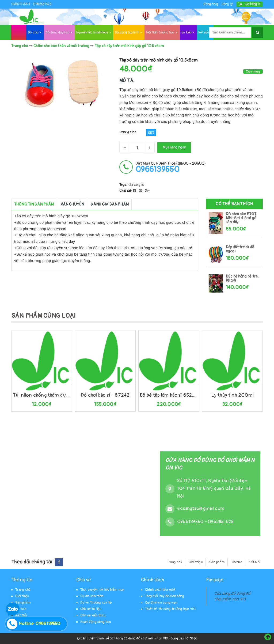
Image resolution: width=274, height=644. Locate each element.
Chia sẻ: (126, 191)
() (252, 4)
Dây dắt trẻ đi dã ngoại (240, 249)
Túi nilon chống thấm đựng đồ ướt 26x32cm (42, 395)
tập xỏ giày (136, 185)
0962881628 (42, 4)
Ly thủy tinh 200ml (232, 395)
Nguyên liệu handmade (94, 33)
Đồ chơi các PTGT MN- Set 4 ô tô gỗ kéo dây (241, 218)
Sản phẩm (217, 562)
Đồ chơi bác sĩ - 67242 (105, 395)
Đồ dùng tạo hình (129, 33)
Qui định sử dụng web (161, 603)
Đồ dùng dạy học (59, 33)
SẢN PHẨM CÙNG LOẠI (43, 316)
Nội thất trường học (162, 33)
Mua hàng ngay (174, 147)
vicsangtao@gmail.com (201, 509)
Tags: (124, 185)
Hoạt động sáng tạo (96, 622)
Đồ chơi (35, 33)
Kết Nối (254, 562)
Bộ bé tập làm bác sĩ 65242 (169, 395)
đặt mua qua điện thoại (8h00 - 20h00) (171, 167)
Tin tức (237, 562)
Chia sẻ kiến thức (93, 615)
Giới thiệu (196, 562)
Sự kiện (188, 33)
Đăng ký (227, 4)
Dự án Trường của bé (96, 603)
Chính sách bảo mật (160, 590)
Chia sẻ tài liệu (91, 609)
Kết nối (205, 33)
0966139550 (21, 4)
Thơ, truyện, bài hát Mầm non (102, 590)
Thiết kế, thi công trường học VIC (170, 609)
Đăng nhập (211, 4)
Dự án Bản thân (92, 596)
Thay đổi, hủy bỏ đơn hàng (165, 596)
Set (151, 133)
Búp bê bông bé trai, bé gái (243, 278)
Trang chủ (175, 562)
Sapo (193, 639)
